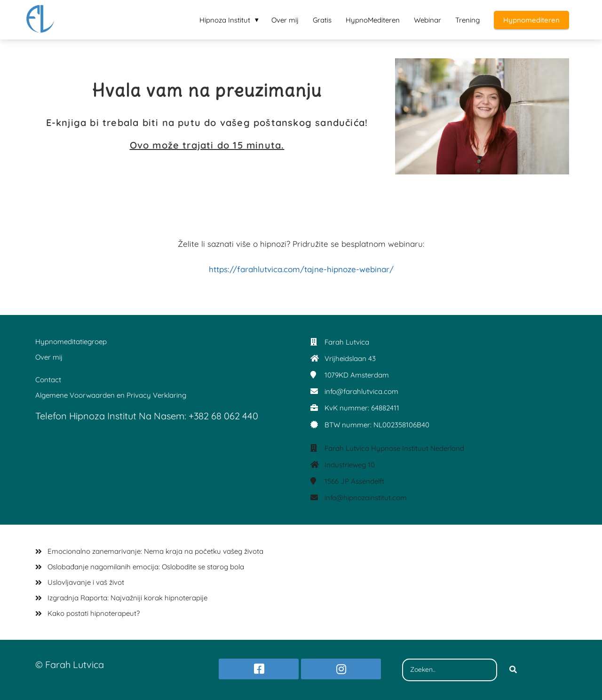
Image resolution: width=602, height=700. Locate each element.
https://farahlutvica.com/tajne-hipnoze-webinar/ (301, 269)
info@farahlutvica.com (361, 391)
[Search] (513, 670)
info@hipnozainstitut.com (366, 498)
